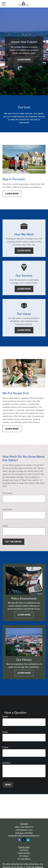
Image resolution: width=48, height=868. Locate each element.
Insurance (24, 850)
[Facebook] (19, 840)
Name (5, 717)
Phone (5, 747)
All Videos (24, 856)
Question (7, 763)
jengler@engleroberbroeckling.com (24, 836)
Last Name (7, 510)
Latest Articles (24, 853)
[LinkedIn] (28, 840)
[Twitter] (24, 840)
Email (5, 526)
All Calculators (24, 859)
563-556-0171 (27, 827)
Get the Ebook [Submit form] (13, 542)
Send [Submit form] (8, 785)
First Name (7, 493)
